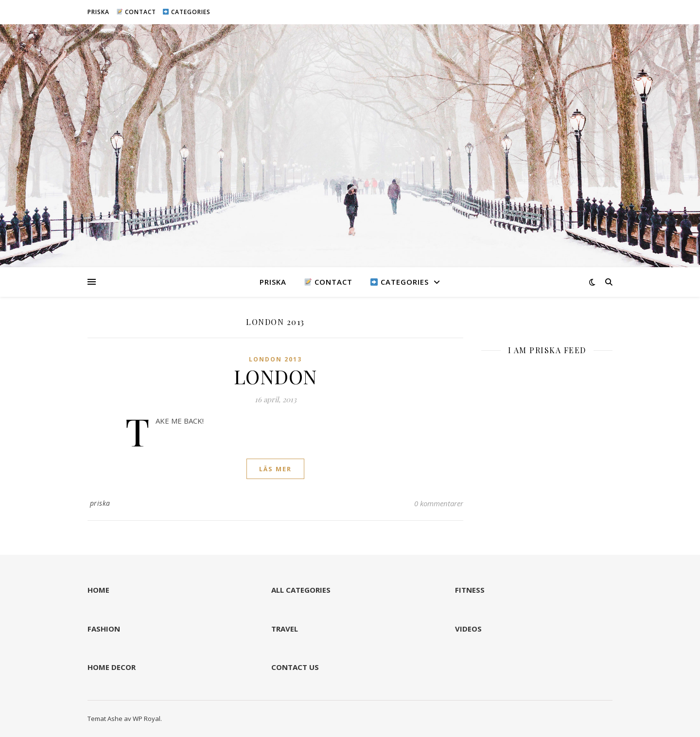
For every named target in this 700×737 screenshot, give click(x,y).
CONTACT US (295, 667)
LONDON (276, 376)
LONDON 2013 (275, 359)
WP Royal (147, 719)
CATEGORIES (187, 12)
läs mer (275, 469)
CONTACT (136, 12)
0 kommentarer (439, 503)
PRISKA (98, 12)
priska (100, 503)
